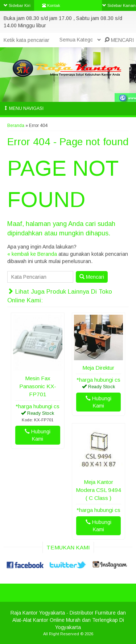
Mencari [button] (92, 277)
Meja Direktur (98, 368)
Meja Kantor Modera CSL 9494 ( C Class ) (98, 490)
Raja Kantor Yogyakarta (38, 613)
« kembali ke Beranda (32, 254)
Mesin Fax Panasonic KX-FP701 (38, 386)
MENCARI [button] (119, 40)
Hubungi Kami (38, 435)
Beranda (16, 126)
